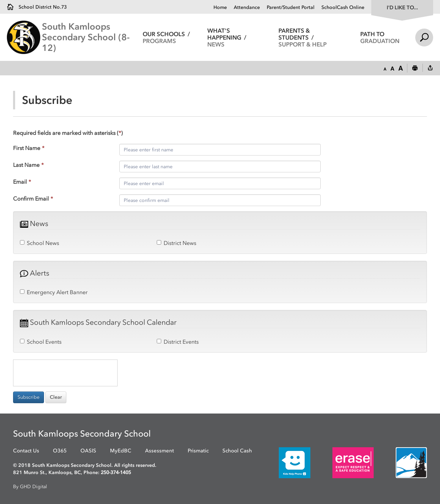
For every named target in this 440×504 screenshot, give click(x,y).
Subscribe (29, 397)
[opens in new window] (284, 462)
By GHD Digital (30, 487)
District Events (178, 342)
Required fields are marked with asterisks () (68, 133)
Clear (56, 397)
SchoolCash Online (343, 7)
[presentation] (65, 373)
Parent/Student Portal (291, 7)
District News (177, 243)
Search (424, 37)
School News (40, 243)
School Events (41, 342)
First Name (29, 148)
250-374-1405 (116, 473)
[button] (385, 68)
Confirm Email (33, 199)
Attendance (247, 7)
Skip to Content (0, 0)
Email (22, 182)
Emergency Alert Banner (54, 292)
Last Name (28, 165)
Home (220, 7)
